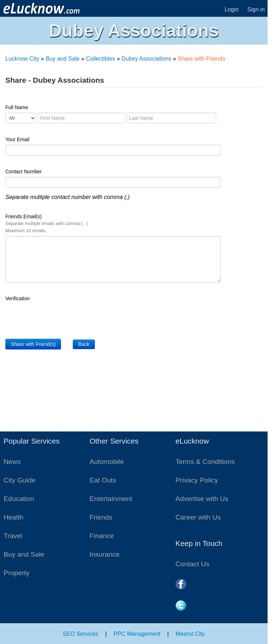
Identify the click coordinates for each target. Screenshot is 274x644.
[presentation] (60, 318)
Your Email (17, 139)
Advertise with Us (202, 499)
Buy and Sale (63, 59)
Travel (13, 536)
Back (84, 344)
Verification (17, 298)
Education (19, 499)
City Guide (20, 480)
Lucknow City (22, 59)
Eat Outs (103, 480)
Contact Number (24, 172)
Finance (102, 536)
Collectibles (101, 59)
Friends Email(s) (47, 223)
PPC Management (137, 634)
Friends (101, 517)
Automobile (107, 462)
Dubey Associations (147, 59)
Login (231, 9)
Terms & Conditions (205, 462)
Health (13, 517)
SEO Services (81, 634)
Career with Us (198, 517)
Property (17, 573)
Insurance (105, 554)
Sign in (256, 9)
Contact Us (192, 564)
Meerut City (190, 634)
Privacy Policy (197, 480)
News (12, 462)
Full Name (17, 107)
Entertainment (111, 499)
